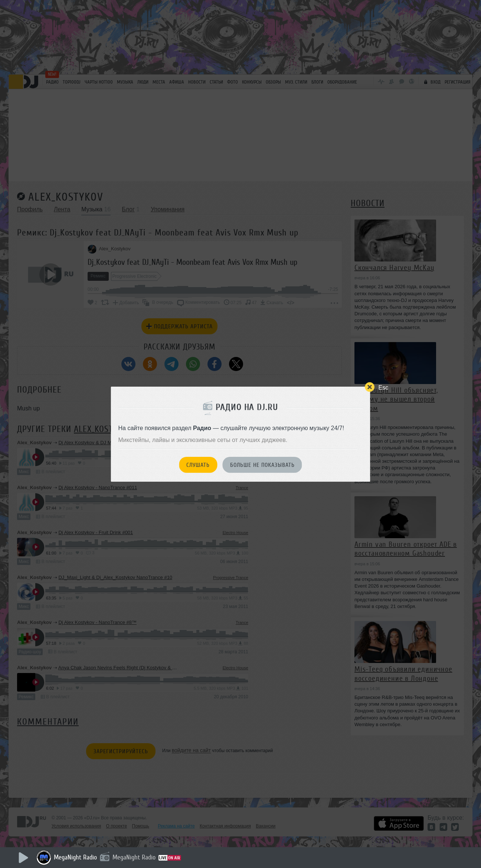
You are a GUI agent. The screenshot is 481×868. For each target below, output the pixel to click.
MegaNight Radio (75, 857)
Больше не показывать (262, 465)
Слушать (198, 465)
